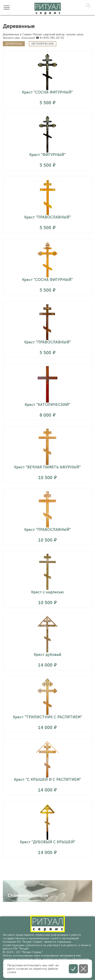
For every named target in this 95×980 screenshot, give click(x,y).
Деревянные (14, 44)
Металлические (43, 44)
